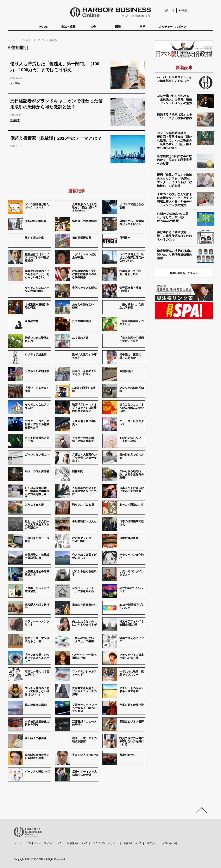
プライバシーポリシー (105, 843)
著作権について (132, 843)
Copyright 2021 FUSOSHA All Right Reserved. (40, 859)
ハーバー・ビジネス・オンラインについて (38, 843)
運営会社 (152, 843)
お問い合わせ (170, 843)
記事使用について (77, 843)
